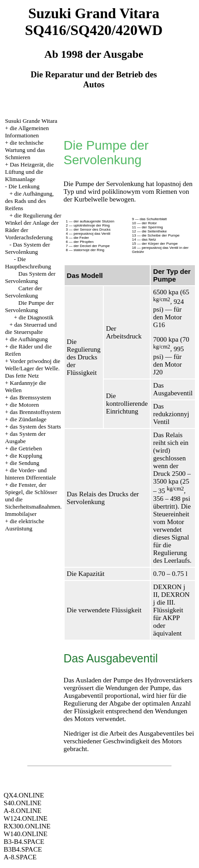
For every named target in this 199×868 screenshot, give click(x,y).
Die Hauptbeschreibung (28, 263)
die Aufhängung (29, 339)
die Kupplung (26, 456)
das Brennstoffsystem (36, 412)
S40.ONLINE (23, 803)
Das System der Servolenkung (28, 248)
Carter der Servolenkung (24, 292)
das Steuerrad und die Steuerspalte (31, 328)
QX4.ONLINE (24, 795)
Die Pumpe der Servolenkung (29, 306)
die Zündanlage (28, 419)
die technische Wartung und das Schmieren (25, 150)
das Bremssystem (31, 397)
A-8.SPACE (20, 857)
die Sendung (25, 463)
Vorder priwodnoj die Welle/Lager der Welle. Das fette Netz (33, 368)
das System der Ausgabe (25, 437)
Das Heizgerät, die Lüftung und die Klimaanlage (29, 172)
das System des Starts (36, 426)
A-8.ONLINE (23, 811)
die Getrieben (26, 448)
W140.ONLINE (26, 834)
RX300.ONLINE (27, 826)
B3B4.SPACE (23, 849)
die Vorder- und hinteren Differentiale (31, 474)
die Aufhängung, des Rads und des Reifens (29, 201)
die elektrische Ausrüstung (25, 525)
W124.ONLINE (26, 818)
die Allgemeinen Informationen (27, 132)
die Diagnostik (36, 317)
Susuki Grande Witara (31, 121)
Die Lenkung (24, 186)
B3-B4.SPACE (24, 842)
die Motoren (25, 405)
